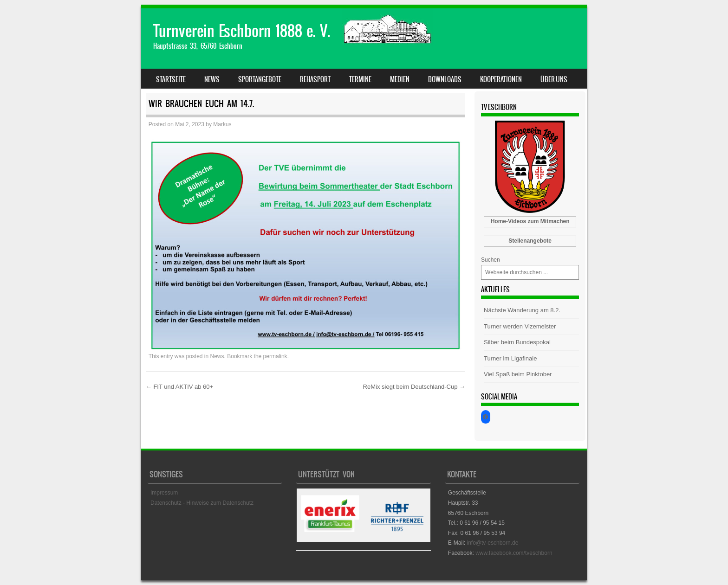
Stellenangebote (530, 241)
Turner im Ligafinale (510, 358)
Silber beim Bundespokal (517, 342)
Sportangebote (260, 79)
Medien (400, 79)
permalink (275, 356)
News (212, 79)
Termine (360, 79)
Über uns (554, 79)
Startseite (171, 79)
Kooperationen (501, 79)
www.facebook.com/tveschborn (514, 553)
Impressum (164, 493)
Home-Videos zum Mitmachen (530, 221)
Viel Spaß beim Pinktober (518, 374)
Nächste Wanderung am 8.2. (522, 310)
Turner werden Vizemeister (520, 326)
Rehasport (315, 79)
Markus (222, 124)
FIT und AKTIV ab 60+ (179, 387)
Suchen (491, 260)
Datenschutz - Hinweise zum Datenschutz (202, 503)
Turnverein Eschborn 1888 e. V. (242, 31)
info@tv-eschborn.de (492, 543)
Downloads (445, 79)
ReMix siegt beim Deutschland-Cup (414, 387)
